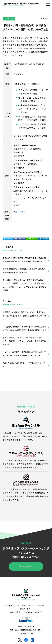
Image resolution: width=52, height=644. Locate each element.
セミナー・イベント (37, 605)
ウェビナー (9, 18)
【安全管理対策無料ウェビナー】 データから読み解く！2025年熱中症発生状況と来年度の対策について (25, 328)
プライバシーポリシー (32, 612)
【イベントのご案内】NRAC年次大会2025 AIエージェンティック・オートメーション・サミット (24, 354)
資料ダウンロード (12, 605)
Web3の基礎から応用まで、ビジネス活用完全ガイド (24, 365)
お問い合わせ (26, 566)
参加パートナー (26, 609)
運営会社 (15, 612)
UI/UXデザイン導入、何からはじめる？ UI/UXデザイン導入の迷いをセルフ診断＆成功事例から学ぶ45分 (24, 316)
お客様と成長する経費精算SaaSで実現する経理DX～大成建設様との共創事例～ (24, 271)
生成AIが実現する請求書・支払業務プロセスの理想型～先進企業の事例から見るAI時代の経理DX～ (24, 260)
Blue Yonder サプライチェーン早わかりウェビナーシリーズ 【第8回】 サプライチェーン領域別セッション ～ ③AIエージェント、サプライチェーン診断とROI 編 (25, 285)
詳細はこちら (19, 212)
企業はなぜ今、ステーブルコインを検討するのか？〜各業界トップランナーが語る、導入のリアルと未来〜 (24, 341)
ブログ (24, 605)
